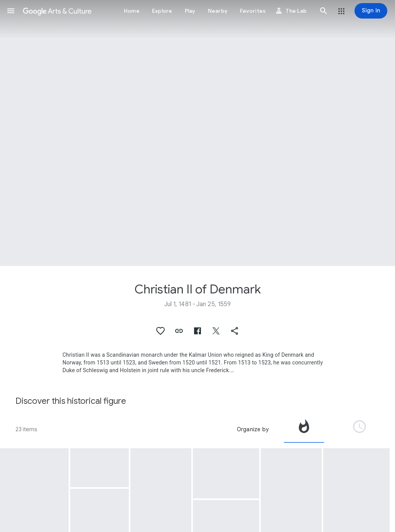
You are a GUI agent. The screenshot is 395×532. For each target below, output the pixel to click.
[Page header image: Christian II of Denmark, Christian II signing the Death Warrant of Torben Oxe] (197, 133)
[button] (11, 11)
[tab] (304, 429)
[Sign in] (371, 11)
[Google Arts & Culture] (57, 11)
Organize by (253, 429)
